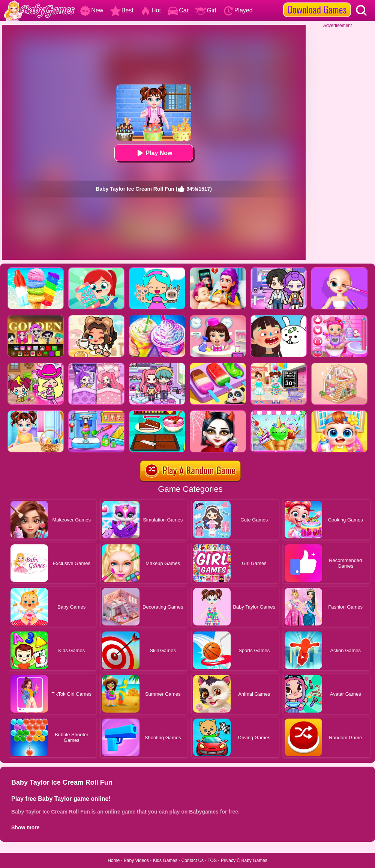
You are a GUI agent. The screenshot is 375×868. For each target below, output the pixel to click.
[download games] (317, 3)
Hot (151, 10)
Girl (206, 10)
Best (122, 10)
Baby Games (254, 860)
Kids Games (165, 860)
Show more (25, 827)
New (91, 10)
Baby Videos (136, 860)
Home (114, 860)
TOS (212, 860)
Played (238, 10)
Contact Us (193, 860)
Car (178, 10)
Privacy (228, 860)
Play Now (154, 153)
